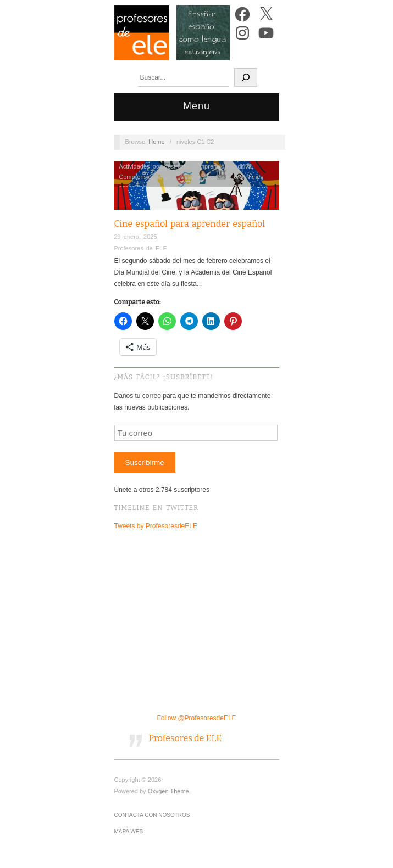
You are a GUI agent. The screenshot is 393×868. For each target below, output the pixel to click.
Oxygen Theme (168, 791)
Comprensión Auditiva (222, 166)
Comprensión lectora (147, 177)
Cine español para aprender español (190, 224)
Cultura (190, 177)
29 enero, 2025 (136, 237)
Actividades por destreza (153, 166)
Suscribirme (144, 463)
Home (156, 142)
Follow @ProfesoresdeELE (196, 718)
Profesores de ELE (141, 248)
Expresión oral (224, 177)
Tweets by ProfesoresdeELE (156, 526)
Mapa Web (129, 831)
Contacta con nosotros (152, 815)
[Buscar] (246, 77)
